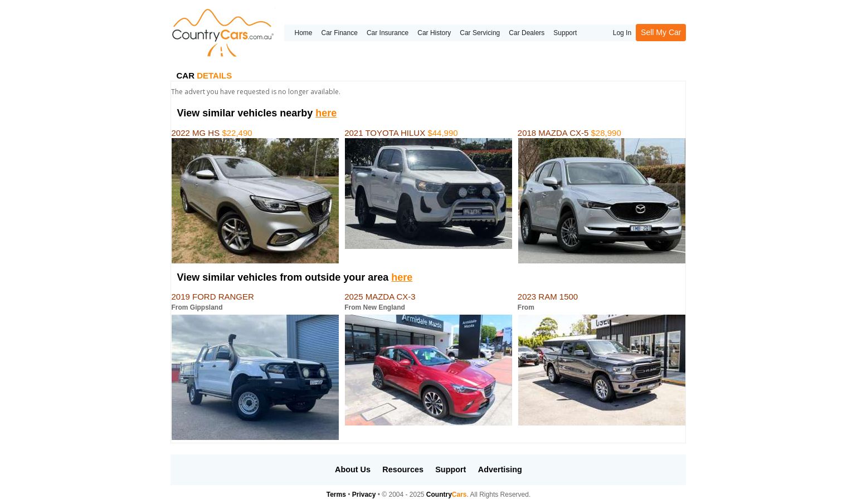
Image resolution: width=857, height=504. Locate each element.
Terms (336, 495)
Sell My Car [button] (661, 32)
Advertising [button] (500, 469)
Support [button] (451, 469)
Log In (622, 33)
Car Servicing (480, 33)
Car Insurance (388, 33)
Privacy (364, 495)
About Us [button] (353, 469)
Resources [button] (403, 469)
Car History (434, 33)
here (326, 113)
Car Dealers (527, 33)
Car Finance (340, 33)
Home (303, 33)
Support (565, 33)
